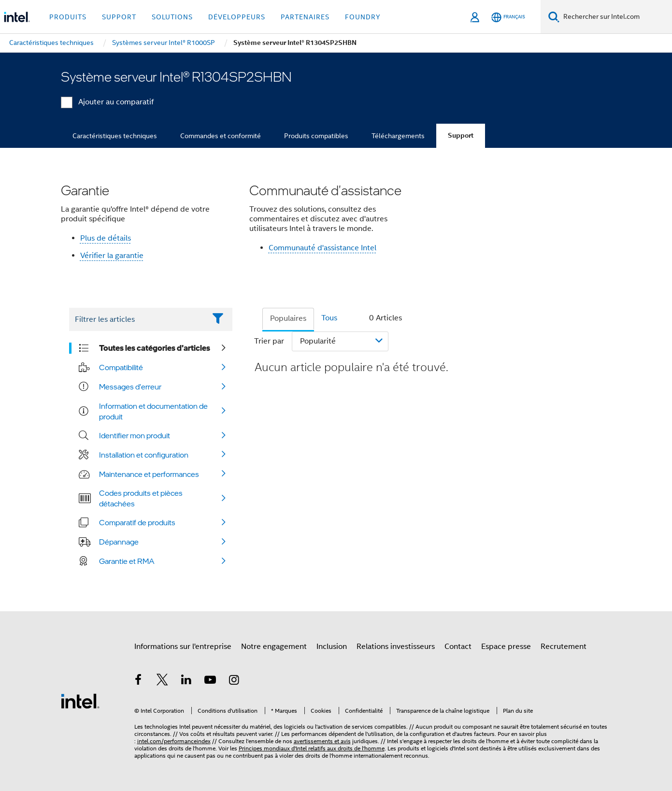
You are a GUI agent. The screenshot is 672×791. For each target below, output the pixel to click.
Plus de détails (106, 238)
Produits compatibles (316, 136)
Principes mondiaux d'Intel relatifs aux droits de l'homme (312, 748)
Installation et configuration (144, 455)
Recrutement (564, 647)
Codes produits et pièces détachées (141, 498)
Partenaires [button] (305, 17)
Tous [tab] (329, 318)
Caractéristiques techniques (115, 136)
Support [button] (119, 17)
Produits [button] (68, 17)
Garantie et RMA (127, 561)
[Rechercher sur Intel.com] (616, 17)
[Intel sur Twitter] (162, 681)
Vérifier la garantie (112, 256)
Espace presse (506, 647)
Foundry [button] (363, 17)
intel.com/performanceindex (174, 741)
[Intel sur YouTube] (210, 681)
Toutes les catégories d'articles (155, 348)
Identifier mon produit (135, 435)
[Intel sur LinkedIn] (186, 681)
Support (461, 136)
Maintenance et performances (149, 474)
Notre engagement (274, 647)
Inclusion (332, 647)
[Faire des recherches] (554, 17)
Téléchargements (398, 136)
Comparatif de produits (137, 522)
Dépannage (119, 542)
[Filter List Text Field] (137, 319)
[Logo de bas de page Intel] (80, 701)
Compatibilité (121, 367)
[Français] (508, 17)
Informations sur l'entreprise (183, 647)
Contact (458, 647)
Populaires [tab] (288, 318)
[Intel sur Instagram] (234, 681)
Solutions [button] (172, 17)
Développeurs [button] (237, 17)
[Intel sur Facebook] (139, 681)
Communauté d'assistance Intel (322, 248)
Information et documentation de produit (153, 411)
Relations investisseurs (396, 647)
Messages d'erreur (130, 387)
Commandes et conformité (221, 136)
